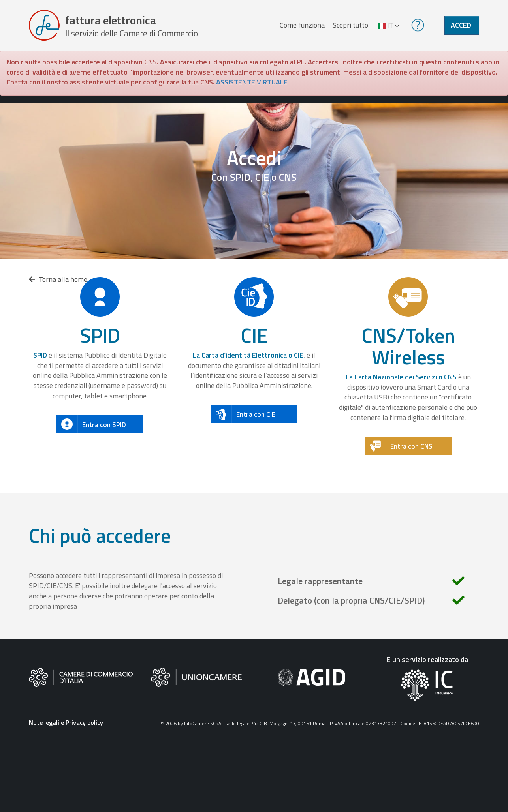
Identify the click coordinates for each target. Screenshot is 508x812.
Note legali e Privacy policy (66, 722)
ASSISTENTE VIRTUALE (252, 82)
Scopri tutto (350, 25)
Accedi (462, 25)
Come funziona (302, 25)
